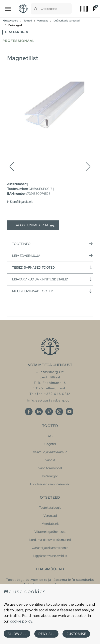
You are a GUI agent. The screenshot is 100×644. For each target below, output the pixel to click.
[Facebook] (29, 412)
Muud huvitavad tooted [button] (52, 291)
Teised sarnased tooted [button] (52, 267)
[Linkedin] (39, 412)
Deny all (46, 634)
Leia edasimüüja (52, 256)
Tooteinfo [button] (52, 244)
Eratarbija (17, 32)
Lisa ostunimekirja (33, 225)
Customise (76, 634)
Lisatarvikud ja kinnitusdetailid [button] (52, 279)
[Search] (36, 9)
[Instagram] (59, 412)
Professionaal (19, 41)
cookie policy (21, 621)
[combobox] (56, 9)
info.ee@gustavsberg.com (50, 400)
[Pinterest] (49, 412)
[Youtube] (69, 412)
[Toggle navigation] (8, 9)
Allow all (17, 634)
